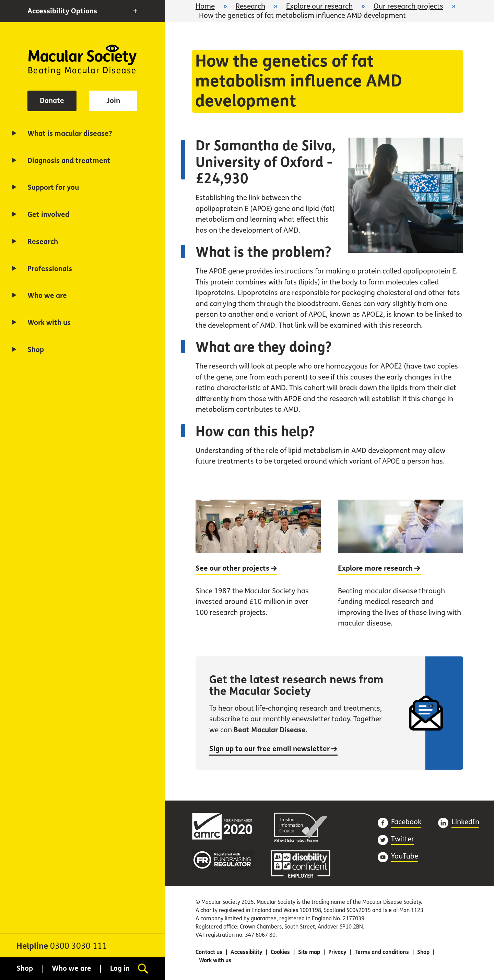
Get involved (48, 215)
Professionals (50, 269)
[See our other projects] (258, 571)
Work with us (49, 323)
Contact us (209, 952)
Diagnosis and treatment (69, 161)
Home (83, 60)
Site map (309, 952)
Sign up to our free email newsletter (273, 749)
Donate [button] (52, 101)
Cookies (280, 952)
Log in (120, 969)
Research (43, 242)
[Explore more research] (401, 571)
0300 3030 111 (79, 946)
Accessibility (246, 952)
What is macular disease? (70, 134)
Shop (36, 350)
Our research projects (408, 6)
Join (113, 101)
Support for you (53, 188)
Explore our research (319, 6)
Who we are (47, 296)
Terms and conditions (382, 952)
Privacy (337, 952)
